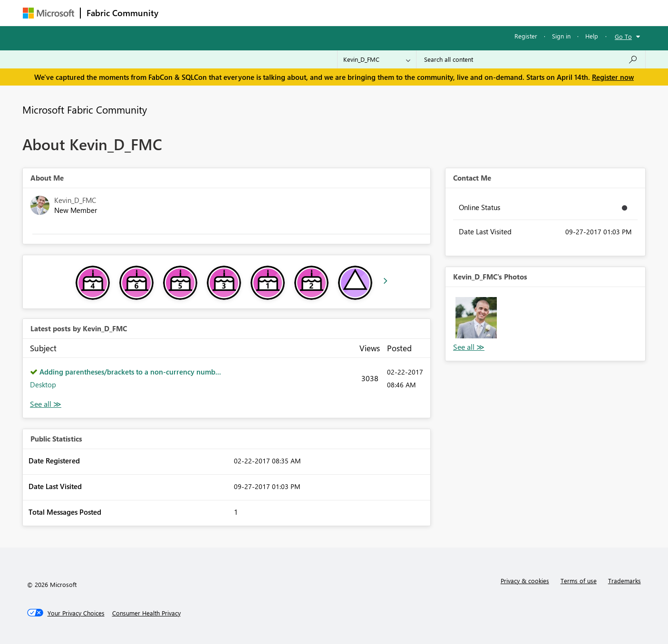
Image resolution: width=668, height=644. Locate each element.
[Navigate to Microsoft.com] (48, 13)
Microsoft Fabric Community (85, 109)
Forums (180, 13)
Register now (613, 77)
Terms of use (579, 581)
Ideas (261, 13)
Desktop (43, 384)
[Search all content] (531, 59)
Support (422, 13)
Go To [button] (623, 36)
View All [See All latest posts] (46, 404)
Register (526, 36)
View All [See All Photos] (469, 347)
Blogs (346, 13)
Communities (303, 13)
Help (592, 36)
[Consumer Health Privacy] (146, 613)
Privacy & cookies (525, 581)
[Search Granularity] (377, 59)
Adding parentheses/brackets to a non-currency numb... (130, 372)
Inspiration (222, 13)
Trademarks (624, 581)
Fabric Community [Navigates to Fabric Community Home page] (122, 13)
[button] (476, 318)
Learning (382, 13)
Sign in (561, 36)
